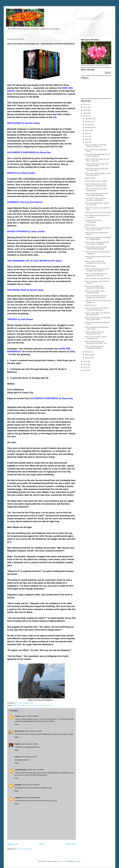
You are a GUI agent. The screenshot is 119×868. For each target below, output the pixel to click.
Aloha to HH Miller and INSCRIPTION (97, 279)
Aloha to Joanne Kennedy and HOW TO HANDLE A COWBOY (97, 243)
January (88, 358)
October (88, 125)
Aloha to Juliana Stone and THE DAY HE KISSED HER (97, 314)
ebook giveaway (33, 705)
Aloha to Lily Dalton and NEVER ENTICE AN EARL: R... (96, 146)
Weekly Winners (90, 178)
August (88, 130)
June (87, 136)
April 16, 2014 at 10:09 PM (31, 798)
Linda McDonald (20, 770)
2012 (85, 364)
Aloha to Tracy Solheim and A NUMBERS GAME (95, 292)
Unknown (18, 798)
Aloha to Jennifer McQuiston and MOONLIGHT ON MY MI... (96, 275)
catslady (18, 716)
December (89, 119)
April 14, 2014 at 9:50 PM (30, 716)
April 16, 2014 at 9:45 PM (31, 785)
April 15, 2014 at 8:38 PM (35, 770)
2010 (85, 370)
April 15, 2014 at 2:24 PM (29, 744)
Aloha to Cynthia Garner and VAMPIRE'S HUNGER (94, 347)
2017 (85, 107)
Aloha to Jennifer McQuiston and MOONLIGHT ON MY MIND (96, 297)
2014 (85, 116)
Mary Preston (19, 731)
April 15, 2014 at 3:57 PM (28, 757)
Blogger (78, 861)
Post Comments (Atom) (24, 849)
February (88, 355)
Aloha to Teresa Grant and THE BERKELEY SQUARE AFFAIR (96, 185)
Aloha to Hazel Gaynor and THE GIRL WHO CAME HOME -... (97, 319)
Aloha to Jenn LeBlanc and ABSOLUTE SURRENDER (95, 287)
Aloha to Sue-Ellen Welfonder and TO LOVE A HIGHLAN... (97, 155)
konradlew (63, 861)
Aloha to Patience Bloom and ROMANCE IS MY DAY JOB (95, 262)
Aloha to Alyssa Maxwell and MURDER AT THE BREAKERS (98, 238)
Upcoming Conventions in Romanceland (93, 221)
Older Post (71, 844)
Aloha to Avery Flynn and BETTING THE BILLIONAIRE (97, 165)
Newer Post (13, 844)
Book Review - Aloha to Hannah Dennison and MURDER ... (95, 199)
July (87, 133)
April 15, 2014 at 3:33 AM (33, 731)
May (87, 139)
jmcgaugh (18, 785)
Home (42, 844)
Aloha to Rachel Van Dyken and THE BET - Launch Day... (97, 160)
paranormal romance (46, 705)
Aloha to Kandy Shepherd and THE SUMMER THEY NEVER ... (97, 270)
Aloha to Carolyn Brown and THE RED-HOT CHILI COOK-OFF (98, 229)
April (87, 142)
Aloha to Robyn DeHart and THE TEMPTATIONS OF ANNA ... (96, 248)
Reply (16, 724)
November (89, 122)
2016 (85, 110)
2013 (85, 361)
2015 (85, 113)
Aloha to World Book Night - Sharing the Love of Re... (97, 204)
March (88, 352)
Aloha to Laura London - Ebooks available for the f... (96, 338)
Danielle (17, 744)
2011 (85, 367)
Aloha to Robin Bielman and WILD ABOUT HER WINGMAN (96, 194)
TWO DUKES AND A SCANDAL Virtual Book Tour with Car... (98, 174)
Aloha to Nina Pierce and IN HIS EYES (98, 213)
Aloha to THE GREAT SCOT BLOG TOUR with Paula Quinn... (97, 309)
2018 (85, 104)
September (89, 127)
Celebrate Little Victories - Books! (96, 181)
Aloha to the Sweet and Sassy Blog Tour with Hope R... (97, 170)
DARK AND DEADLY (19, 705)
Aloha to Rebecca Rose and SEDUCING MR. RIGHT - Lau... (96, 342)
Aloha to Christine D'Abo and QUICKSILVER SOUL (94, 333)
